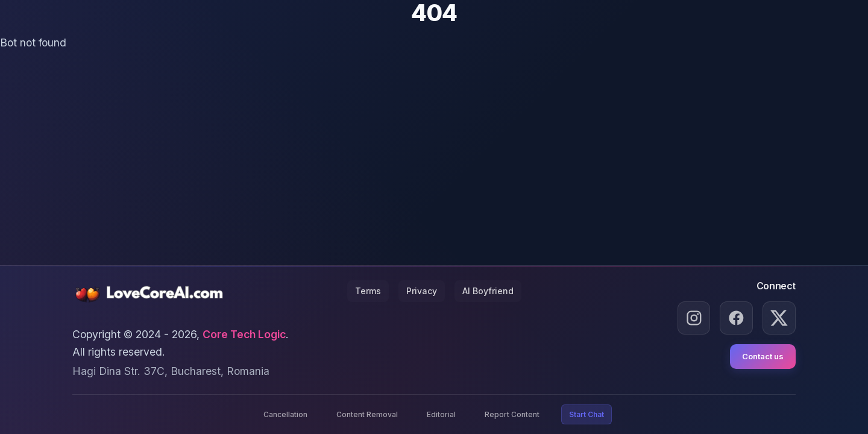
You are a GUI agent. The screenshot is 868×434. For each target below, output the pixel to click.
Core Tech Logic (244, 334)
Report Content (512, 414)
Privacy (422, 291)
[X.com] (779, 318)
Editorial (441, 414)
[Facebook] (736, 318)
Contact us (763, 356)
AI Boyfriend (488, 291)
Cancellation (285, 414)
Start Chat (587, 414)
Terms (368, 291)
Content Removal (367, 414)
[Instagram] (694, 318)
